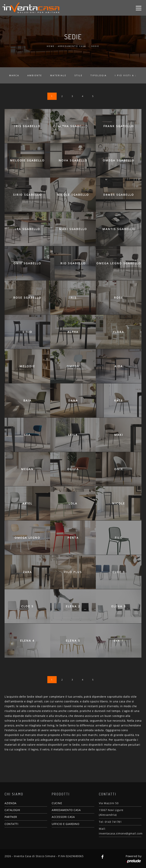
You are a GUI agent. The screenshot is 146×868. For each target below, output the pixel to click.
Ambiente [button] (35, 75)
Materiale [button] (58, 75)
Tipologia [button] (99, 75)
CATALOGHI (12, 810)
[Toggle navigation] (139, 8)
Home (51, 46)
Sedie (95, 46)
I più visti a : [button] (126, 75)
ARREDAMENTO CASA (66, 810)
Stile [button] (79, 75)
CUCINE (57, 803)
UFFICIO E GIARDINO (65, 824)
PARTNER (11, 817)
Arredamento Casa (72, 46)
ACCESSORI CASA (63, 817)
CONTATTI (11, 824)
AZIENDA (11, 803)
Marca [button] (14, 75)
